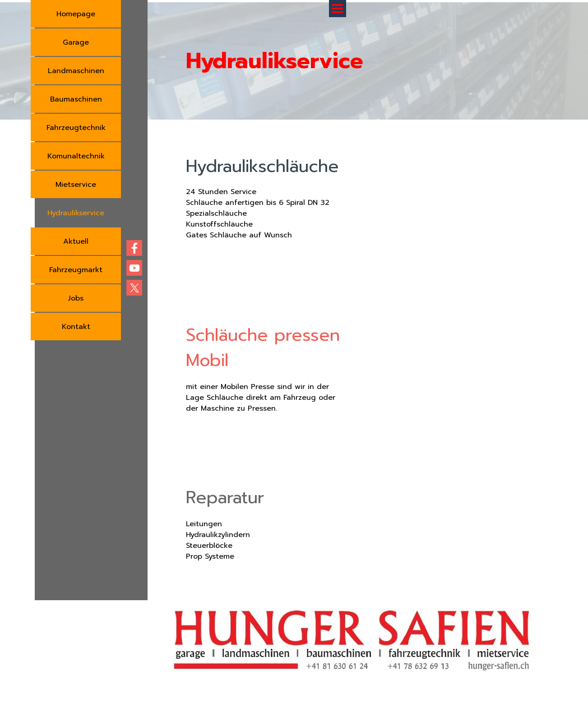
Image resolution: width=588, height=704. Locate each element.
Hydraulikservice (76, 213)
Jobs (76, 298)
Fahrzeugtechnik (76, 128)
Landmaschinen (76, 71)
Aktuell (76, 241)
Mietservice (76, 185)
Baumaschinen (76, 99)
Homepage (76, 14)
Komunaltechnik (76, 156)
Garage (76, 42)
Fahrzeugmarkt (76, 270)
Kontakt (76, 327)
